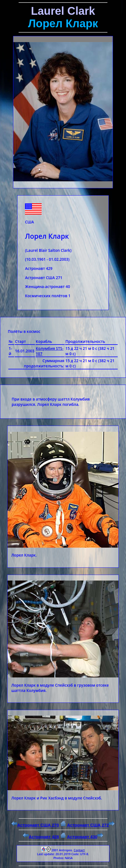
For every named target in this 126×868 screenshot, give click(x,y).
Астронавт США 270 (35, 825)
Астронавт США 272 (91, 825)
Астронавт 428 (41, 837)
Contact (79, 850)
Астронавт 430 (85, 837)
